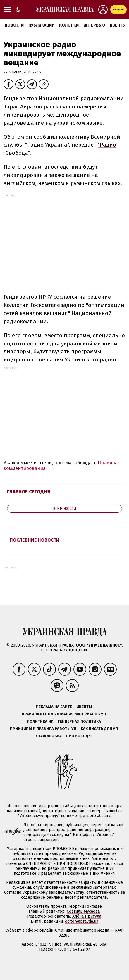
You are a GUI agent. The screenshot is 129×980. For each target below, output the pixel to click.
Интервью (94, 25)
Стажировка (49, 736)
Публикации (41, 25)
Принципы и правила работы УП (43, 729)
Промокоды (79, 736)
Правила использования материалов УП (64, 714)
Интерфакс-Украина (93, 835)
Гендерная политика (79, 721)
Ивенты (118, 25)
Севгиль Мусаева (83, 911)
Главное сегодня (29, 492)
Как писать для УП (99, 729)
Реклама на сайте (54, 707)
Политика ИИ (40, 721)
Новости (14, 25)
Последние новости (35, 540)
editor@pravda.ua (82, 921)
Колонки (69, 25)
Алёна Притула (87, 916)
